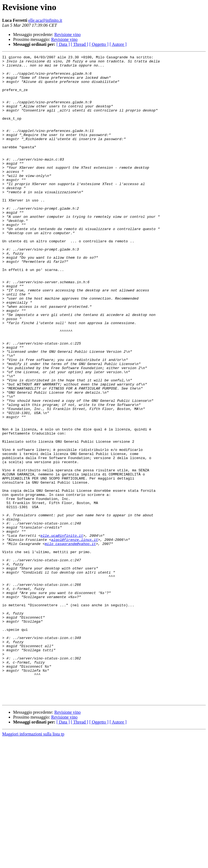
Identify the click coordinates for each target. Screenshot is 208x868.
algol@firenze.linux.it (75, 637)
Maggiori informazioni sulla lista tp (33, 863)
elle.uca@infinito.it (45, 20)
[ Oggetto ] (99, 44)
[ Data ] (63, 44)
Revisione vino (67, 34)
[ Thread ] (80, 44)
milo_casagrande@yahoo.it (70, 642)
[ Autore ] (118, 44)
